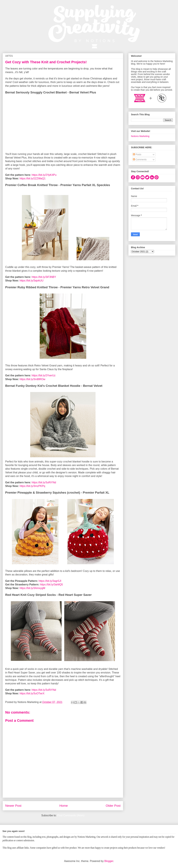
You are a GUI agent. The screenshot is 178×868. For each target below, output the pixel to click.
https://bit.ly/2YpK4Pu (44, 175)
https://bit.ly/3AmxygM (32, 588)
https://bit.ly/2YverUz (44, 375)
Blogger (109, 861)
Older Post (113, 806)
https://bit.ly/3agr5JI (50, 581)
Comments (140, 159)
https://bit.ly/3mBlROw (32, 379)
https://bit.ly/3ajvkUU (32, 281)
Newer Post (13, 806)
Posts (137, 154)
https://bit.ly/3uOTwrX (32, 693)
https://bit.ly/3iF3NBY (44, 277)
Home (64, 806)
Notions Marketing (140, 136)
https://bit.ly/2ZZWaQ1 (33, 178)
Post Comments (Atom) (71, 815)
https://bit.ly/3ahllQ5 (52, 585)
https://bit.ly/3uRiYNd (44, 482)
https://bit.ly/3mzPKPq (32, 486)
